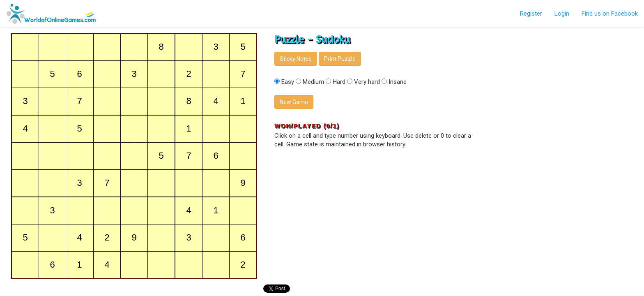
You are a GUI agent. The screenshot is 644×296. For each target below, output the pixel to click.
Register (531, 14)
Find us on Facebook (610, 14)
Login (562, 14)
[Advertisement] (563, 86)
